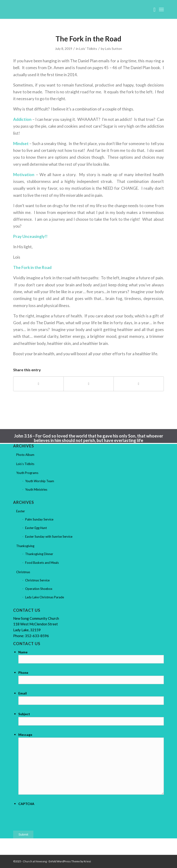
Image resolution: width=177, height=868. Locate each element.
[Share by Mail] (139, 384)
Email (23, 693)
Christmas (23, 572)
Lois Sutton (114, 49)
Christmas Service (37, 580)
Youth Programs (27, 473)
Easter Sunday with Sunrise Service (49, 537)
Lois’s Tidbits (25, 464)
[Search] (152, 9)
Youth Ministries (36, 489)
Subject (24, 714)
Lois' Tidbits (88, 49)
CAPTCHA (26, 804)
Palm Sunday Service (39, 519)
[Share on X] (89, 384)
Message (25, 735)
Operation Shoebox (39, 589)
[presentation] (54, 816)
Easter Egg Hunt (36, 528)
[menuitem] (152, 9)
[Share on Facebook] (38, 384)
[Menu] (161, 9)
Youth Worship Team (40, 481)
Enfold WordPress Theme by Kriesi (70, 861)
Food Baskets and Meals (42, 563)
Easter (21, 511)
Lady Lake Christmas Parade (45, 597)
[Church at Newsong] (73, 9)
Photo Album (25, 455)
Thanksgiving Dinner (39, 554)
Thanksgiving (25, 546)
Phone (23, 673)
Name (23, 652)
